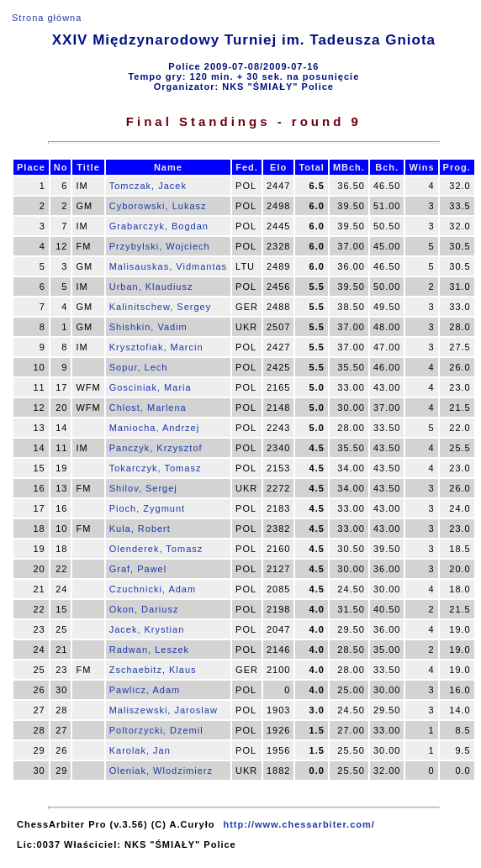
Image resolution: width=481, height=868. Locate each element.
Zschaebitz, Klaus (153, 670)
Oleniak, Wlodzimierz (161, 771)
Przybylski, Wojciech (160, 246)
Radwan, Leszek (149, 650)
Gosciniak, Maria (151, 387)
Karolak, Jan (140, 750)
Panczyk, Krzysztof (156, 448)
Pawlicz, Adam (145, 690)
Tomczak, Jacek (148, 186)
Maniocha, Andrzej (155, 428)
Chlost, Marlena (148, 408)
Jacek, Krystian (147, 629)
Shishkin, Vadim (148, 327)
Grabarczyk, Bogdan (159, 226)
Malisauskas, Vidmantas (168, 266)
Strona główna (47, 18)
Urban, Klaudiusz (151, 287)
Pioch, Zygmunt (147, 508)
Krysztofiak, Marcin (156, 347)
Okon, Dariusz (144, 609)
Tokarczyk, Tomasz (156, 468)
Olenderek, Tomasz (156, 549)
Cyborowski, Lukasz (158, 206)
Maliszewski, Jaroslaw (164, 710)
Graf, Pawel (138, 569)
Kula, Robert (140, 529)
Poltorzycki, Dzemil (156, 730)
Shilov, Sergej (143, 488)
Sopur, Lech (139, 367)
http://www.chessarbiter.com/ (299, 824)
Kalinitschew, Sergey (161, 307)
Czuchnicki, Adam (153, 589)
